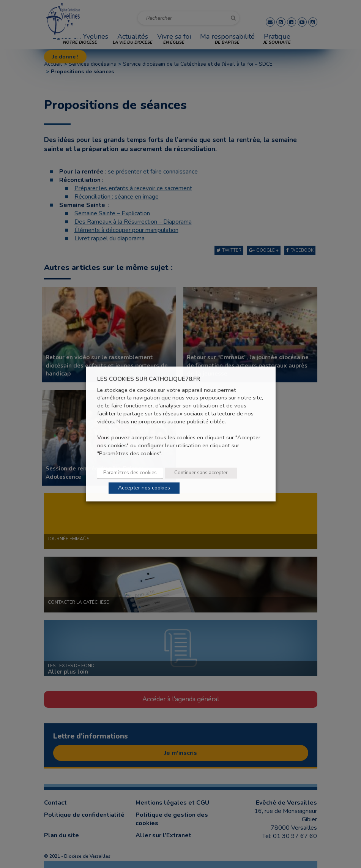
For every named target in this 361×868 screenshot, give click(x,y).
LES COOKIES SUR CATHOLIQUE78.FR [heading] (149, 379)
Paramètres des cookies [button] (130, 473)
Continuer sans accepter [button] (201, 473)
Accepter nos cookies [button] (144, 488)
